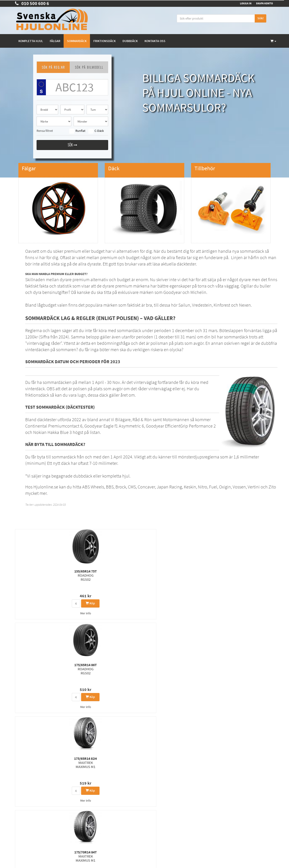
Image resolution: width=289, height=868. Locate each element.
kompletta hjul (116, 476)
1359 (94, 733)
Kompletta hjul (31, 41)
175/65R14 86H (255, 577)
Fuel (213, 487)
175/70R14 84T (167, 575)
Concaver (146, 487)
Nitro (203, 487)
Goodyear (172, 292)
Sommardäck (77, 41)
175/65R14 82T (211, 577)
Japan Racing (169, 487)
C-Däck (96, 131)
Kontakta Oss (23, 799)
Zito (272, 487)
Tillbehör (153, 809)
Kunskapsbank (157, 792)
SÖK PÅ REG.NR (53, 67)
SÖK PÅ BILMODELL (89, 67)
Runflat (77, 131)
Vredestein (202, 305)
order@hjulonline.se (29, 786)
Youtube (229, 806)
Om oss (20, 805)
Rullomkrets (155, 798)
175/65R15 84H (34, 671)
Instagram (231, 797)
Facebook (230, 787)
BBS (110, 487)
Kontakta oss (155, 41)
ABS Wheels (93, 487)
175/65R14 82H (122, 575)
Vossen (239, 487)
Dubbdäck (130, 41)
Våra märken (156, 804)
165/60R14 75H (255, 671)
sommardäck (252, 251)
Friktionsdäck (105, 41)
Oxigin (225, 487)
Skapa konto (264, 3)
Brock (121, 487)
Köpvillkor (21, 811)
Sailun (184, 305)
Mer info (34, 613)
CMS (132, 487)
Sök (72, 146)
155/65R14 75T (34, 575)
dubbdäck (83, 476)
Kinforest (222, 305)
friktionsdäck (37, 395)
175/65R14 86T (78, 575)
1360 (106, 733)
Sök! (260, 18)
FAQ (17, 817)
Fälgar (55, 41)
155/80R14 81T (78, 671)
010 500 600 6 (32, 3)
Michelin (198, 292)
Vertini (254, 487)
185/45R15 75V (167, 671)
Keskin (190, 487)
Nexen (245, 305)
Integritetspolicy (158, 786)
